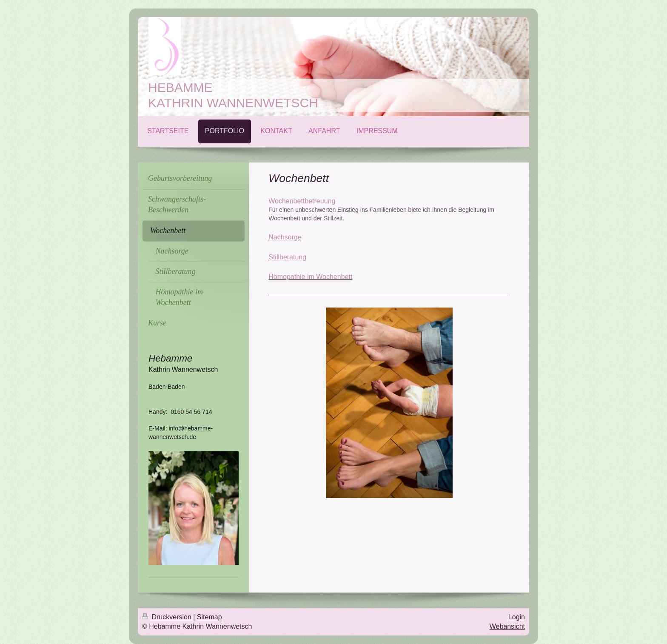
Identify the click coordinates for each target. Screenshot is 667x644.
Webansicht (507, 626)
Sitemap (210, 617)
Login (517, 617)
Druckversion (168, 617)
